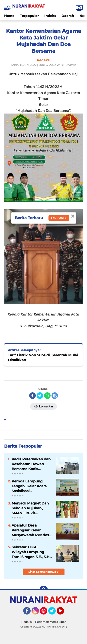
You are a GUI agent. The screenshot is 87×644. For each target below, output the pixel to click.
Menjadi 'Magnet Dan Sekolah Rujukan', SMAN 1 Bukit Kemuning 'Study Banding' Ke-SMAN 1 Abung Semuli (30, 508)
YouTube (64, 613)
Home (9, 16)
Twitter (54, 613)
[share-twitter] (40, 396)
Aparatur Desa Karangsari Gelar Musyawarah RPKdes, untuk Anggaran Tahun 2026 (31, 530)
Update (59, 218)
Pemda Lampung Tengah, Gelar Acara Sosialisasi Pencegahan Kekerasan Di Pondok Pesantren (31, 486)
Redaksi (27, 622)
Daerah (68, 16)
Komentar (43, 406)
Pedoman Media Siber (50, 622)
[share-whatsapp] (47, 396)
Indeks (50, 16)
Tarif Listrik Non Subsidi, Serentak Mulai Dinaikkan (43, 358)
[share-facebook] (32, 396)
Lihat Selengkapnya (43, 572)
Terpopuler (29, 16)
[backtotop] (44, 590)
